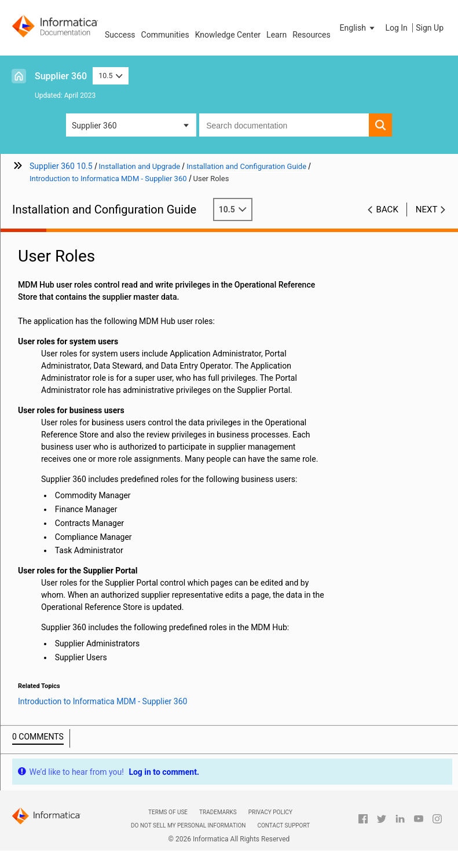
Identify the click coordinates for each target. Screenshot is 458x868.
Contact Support (283, 825)
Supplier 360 (61, 76)
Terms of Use (168, 812)
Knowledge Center (228, 35)
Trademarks (218, 812)
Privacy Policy (270, 812)
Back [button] (387, 209)
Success (120, 35)
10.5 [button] (111, 76)
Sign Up (430, 28)
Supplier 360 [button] (94, 126)
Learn (276, 35)
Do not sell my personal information (188, 825)
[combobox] (284, 125)
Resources (312, 35)
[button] (358, 28)
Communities (165, 35)
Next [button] (427, 209)
